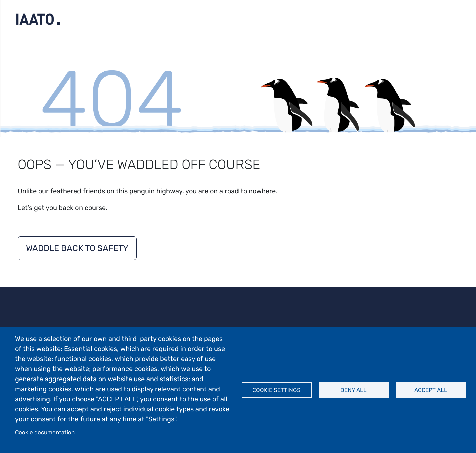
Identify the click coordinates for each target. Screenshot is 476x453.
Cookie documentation (45, 432)
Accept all (431, 390)
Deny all (354, 390)
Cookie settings (276, 390)
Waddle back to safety (77, 248)
